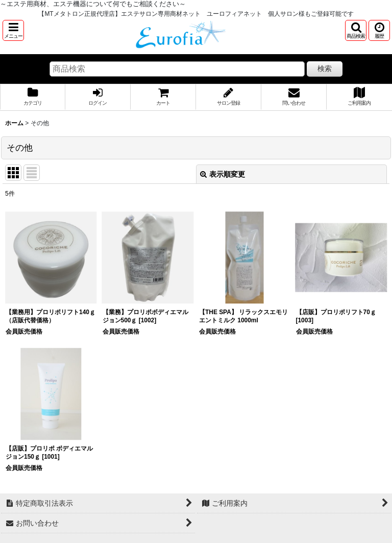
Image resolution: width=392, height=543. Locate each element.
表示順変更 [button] (223, 174)
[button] (13, 30)
